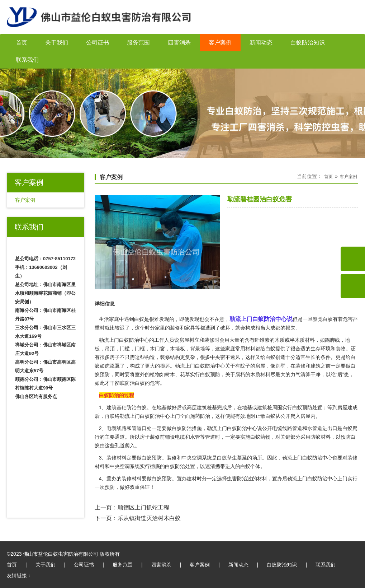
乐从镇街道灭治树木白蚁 (149, 518)
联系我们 (27, 60)
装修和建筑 (308, 366)
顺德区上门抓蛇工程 (143, 507)
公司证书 (98, 43)
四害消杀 (179, 43)
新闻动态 (261, 43)
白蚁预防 (302, 407)
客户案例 (220, 43)
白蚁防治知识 (308, 43)
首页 (22, 43)
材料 (262, 479)
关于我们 (57, 43)
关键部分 (290, 437)
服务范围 (138, 43)
